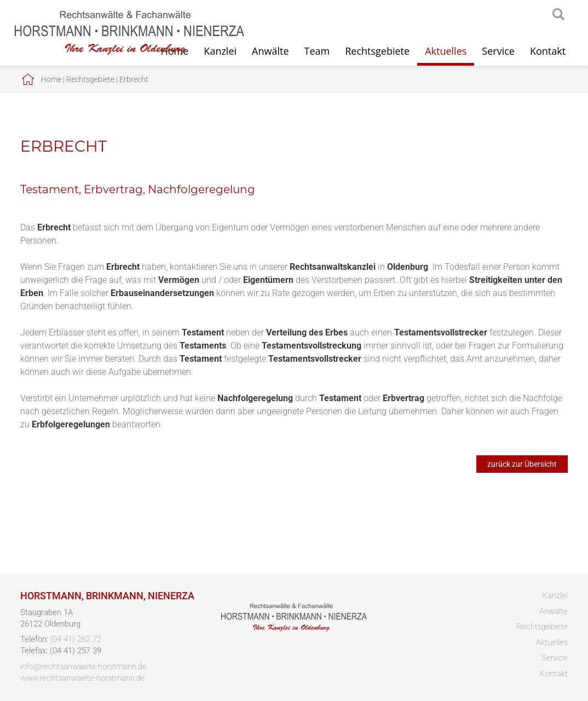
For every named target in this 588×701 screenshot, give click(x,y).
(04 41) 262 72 (76, 639)
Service (498, 51)
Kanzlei (555, 595)
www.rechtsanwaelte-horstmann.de (83, 678)
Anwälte (270, 51)
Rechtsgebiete (377, 51)
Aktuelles (446, 51)
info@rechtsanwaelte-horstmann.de (83, 667)
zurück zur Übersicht (522, 464)
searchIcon (558, 15)
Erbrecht (134, 79)
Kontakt (548, 51)
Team (317, 51)
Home (51, 79)
